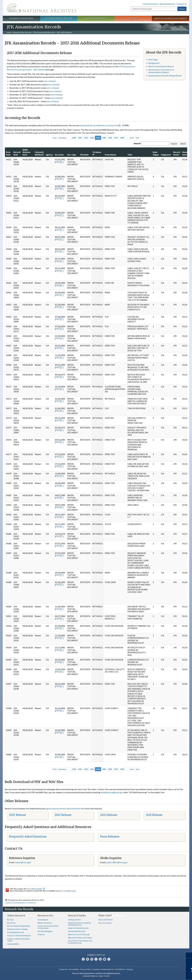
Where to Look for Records (79, 934)
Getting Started (74, 920)
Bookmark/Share (167, 4)
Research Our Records (21, 18)
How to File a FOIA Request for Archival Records (80, 942)
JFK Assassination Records (44, 32)
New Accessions (105, 923)
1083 (92, 138)
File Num (84, 155)
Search (182, 9)
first (55, 138)
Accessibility (74, 969)
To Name (97, 153)
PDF (57, 162)
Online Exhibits (13, 944)
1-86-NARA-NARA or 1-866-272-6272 (96, 976)
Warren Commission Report (161, 66)
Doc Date (59, 155)
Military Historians (45, 923)
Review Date (186, 153)
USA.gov (130, 969)
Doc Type (72, 155)
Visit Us (133, 18)
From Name (110, 155)
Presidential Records (16, 932)
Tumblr (96, 959)
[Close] (189, 955)
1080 (74, 138)
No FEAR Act (121, 969)
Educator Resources (96, 18)
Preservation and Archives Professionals (48, 927)
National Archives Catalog (17, 929)
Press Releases (110, 837)
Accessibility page (69, 891)
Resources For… (46, 916)
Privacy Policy (86, 969)
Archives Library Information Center (18, 940)
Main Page (153, 60)
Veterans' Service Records (59, 18)
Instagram (92, 959)
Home (9, 32)
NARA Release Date (26, 152)
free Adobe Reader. (36, 889)
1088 (122, 138)
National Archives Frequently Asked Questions (79, 924)
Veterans (41, 934)
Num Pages (156, 153)
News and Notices (106, 920)
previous (62, 138)
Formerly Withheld (39, 153)
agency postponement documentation (63, 809)
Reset (183, 144)
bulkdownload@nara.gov (112, 792)
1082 (86, 138)
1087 (116, 138)
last (137, 138)
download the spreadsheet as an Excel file (99, 125)
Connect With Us (96, 955)
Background (154, 63)
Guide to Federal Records (78, 928)
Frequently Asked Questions (28, 837)
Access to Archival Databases (19, 936)
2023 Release (63, 815)
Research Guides (77, 916)
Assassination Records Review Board (165, 76)
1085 (104, 138)
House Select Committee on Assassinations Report (161, 71)
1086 (110, 138)
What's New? (105, 916)
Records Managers (45, 931)
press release (49, 81)
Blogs (105, 959)
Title (130, 155)
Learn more (168, 975)
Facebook (83, 959)
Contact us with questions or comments (21, 903)
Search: (137, 143)
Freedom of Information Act (103, 969)
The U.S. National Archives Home (41, 8)
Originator (166, 155)
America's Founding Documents (171, 18)
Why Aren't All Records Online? (80, 938)
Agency (49, 155)
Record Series (177, 153)
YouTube (100, 959)
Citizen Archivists (150, 4)
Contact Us (181, 4)
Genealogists (43, 920)
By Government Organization (19, 926)
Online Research (16, 916)
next (132, 138)
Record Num (17, 153)
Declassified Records (77, 931)
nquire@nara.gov (23, 862)
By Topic (11, 920)
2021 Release (154, 815)
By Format (11, 923)
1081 (80, 138)
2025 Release (17, 815)
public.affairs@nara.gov (117, 862)
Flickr (109, 959)
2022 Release (109, 815)
